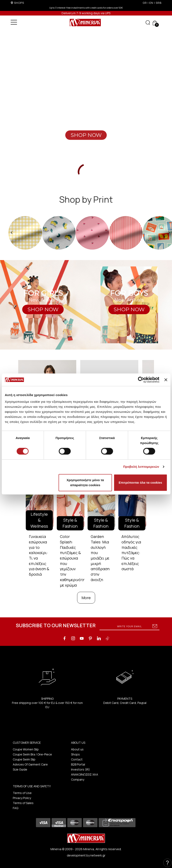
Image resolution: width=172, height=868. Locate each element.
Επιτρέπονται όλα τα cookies (140, 483)
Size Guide (20, 769)
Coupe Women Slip (26, 749)
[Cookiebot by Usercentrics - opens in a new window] (141, 380)
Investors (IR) (80, 769)
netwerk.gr (98, 855)
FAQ (16, 808)
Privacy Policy (22, 798)
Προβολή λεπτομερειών (141, 467)
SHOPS (19, 3)
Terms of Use (22, 793)
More (86, 598)
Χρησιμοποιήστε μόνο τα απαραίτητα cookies (85, 483)
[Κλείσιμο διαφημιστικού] (166, 380)
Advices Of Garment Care (30, 764)
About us (77, 749)
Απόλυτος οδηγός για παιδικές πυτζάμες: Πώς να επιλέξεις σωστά (131, 553)
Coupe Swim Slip (24, 759)
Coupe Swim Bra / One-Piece (32, 754)
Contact (77, 759)
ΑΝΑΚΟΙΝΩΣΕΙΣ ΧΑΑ (85, 774)
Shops (75, 754)
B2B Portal (78, 764)
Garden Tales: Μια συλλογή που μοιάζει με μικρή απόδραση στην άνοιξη (100, 558)
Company (78, 779)
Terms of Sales (23, 803)
